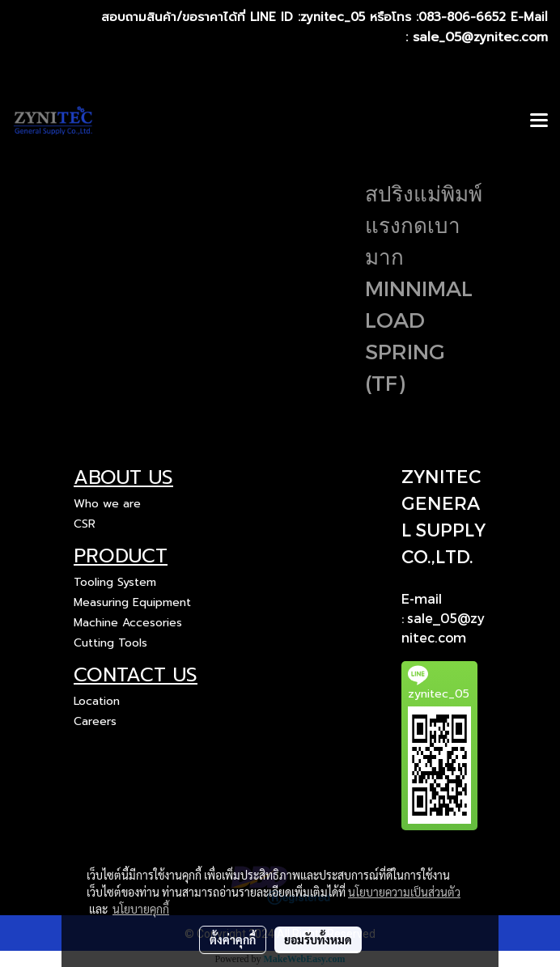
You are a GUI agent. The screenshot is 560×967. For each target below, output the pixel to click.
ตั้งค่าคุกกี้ (233, 939)
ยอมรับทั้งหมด (318, 939)
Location (97, 701)
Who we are (107, 504)
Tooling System (115, 582)
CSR (85, 524)
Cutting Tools (110, 643)
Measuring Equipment (132, 602)
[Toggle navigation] (539, 121)
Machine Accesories (128, 623)
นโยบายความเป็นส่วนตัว (404, 892)
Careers (95, 721)
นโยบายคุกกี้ (141, 909)
